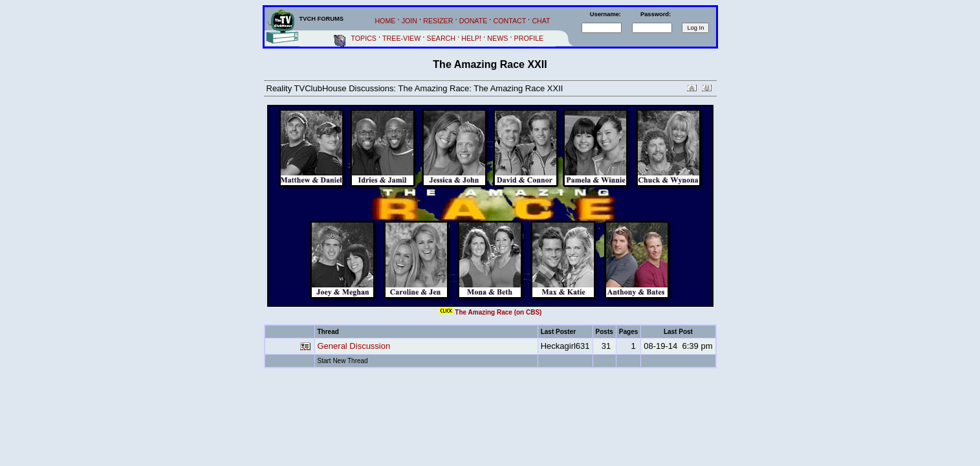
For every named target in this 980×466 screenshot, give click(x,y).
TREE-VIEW (401, 38)
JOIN (409, 21)
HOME (385, 21)
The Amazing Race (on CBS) (498, 312)
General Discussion (354, 346)
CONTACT (510, 21)
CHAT (541, 21)
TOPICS (364, 38)
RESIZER (438, 21)
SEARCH (441, 38)
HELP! (471, 38)
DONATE (474, 21)
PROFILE (529, 38)
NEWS (497, 38)
